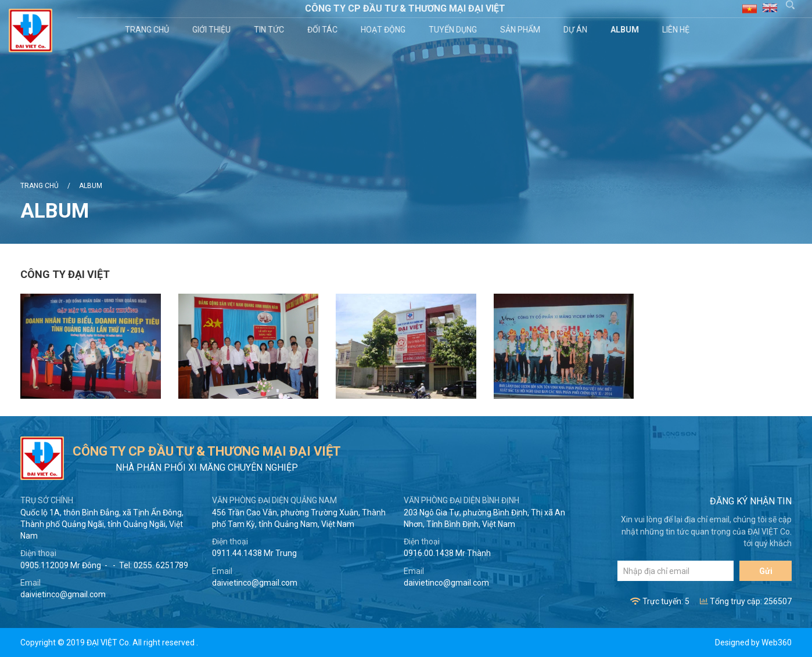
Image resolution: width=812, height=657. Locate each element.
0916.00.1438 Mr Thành (447, 553)
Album (626, 30)
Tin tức (271, 30)
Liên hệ (678, 30)
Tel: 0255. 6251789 (154, 565)
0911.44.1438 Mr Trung (254, 553)
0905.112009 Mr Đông (61, 565)
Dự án (577, 30)
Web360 (777, 642)
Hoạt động (385, 30)
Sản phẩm (522, 30)
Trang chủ (149, 30)
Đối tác (324, 30)
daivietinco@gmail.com (63, 594)
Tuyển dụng (454, 30)
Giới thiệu (213, 30)
